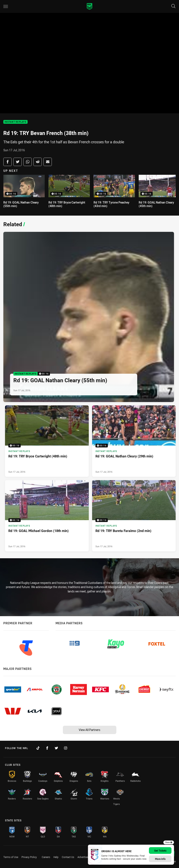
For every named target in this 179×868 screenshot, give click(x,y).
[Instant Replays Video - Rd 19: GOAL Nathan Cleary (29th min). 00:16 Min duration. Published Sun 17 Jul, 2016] (134, 441)
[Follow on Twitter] (56, 748)
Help (56, 857)
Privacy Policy (29, 857)
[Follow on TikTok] (38, 748)
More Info (160, 859)
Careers (46, 857)
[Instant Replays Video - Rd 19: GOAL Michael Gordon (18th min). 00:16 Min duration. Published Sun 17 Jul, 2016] (47, 516)
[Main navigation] (6, 6)
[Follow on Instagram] (66, 748)
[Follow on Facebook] (47, 748)
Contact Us (68, 857)
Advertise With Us (87, 857)
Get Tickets (160, 851)
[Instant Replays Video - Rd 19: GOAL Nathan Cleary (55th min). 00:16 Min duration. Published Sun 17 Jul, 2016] (89, 317)
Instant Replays (15, 122)
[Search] (173, 6)
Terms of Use (11, 857)
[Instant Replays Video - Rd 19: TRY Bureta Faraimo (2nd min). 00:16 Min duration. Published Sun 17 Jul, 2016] (134, 516)
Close (169, 842)
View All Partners (89, 730)
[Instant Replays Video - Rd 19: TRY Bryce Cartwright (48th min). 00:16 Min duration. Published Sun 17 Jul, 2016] (47, 441)
